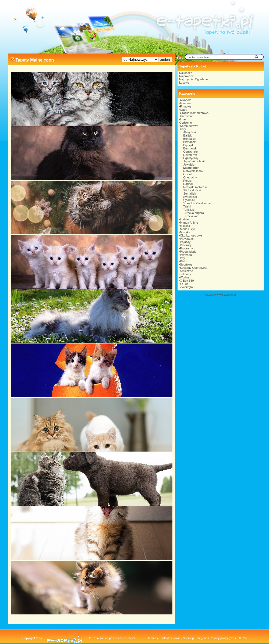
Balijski (188, 135)
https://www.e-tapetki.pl (220, 295)
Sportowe (186, 264)
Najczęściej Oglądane (193, 79)
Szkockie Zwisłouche (197, 203)
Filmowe (185, 103)
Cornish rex (191, 152)
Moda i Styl (187, 229)
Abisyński (189, 132)
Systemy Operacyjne (194, 268)
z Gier (184, 284)
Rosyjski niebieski (195, 187)
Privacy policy (219, 638)
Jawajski (189, 164)
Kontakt (164, 638)
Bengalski (190, 139)
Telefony (185, 274)
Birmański (190, 142)
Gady (183, 110)
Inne (183, 119)
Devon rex (190, 155)
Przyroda (186, 255)
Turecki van (191, 216)
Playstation (187, 239)
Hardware (186, 116)
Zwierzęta (186, 287)
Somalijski (190, 194)
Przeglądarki (188, 252)
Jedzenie (186, 123)
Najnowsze (186, 76)
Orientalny (190, 177)
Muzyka (185, 232)
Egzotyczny (191, 158)
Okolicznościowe (191, 235)
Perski (187, 181)
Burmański (190, 148)
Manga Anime (189, 223)
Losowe (184, 83)
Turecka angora (194, 213)
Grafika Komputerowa (194, 113)
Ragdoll (188, 184)
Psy (182, 258)
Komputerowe (189, 126)
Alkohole (186, 100)
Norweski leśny (193, 171)
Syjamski (189, 200)
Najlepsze (186, 73)
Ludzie (184, 219)
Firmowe (186, 106)
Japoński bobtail (194, 161)
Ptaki (183, 261)
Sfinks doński (192, 190)
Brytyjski (189, 145)
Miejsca (185, 226)
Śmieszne (186, 271)
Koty (183, 129)
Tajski (187, 206)
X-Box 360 (187, 281)
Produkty (186, 245)
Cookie (176, 638)
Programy (186, 248)
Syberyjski (190, 197)
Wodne (185, 277)
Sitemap (151, 638)
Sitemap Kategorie (195, 638)
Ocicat (187, 174)
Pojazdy (185, 242)
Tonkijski (189, 210)
